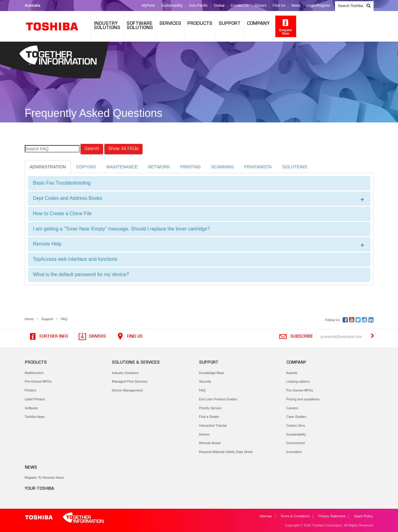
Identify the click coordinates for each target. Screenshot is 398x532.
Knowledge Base (212, 373)
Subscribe (296, 337)
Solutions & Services (136, 363)
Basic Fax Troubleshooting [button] (62, 183)
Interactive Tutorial (213, 425)
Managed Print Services (130, 381)
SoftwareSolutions (140, 26)
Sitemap (266, 516)
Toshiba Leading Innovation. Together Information (65, 518)
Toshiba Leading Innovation (55, 26)
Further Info (48, 337)
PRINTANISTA (258, 167)
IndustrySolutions (107, 26)
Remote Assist (210, 443)
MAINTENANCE (122, 167)
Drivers (261, 6)
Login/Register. (319, 6)
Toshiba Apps (35, 417)
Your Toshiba (39, 489)
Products (200, 24)
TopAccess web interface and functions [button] (75, 259)
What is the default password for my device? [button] (81, 274)
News (296, 6)
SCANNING (222, 167)
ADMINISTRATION (48, 167)
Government (296, 443)
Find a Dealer (209, 417)
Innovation (294, 452)
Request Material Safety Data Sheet (226, 452)
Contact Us (240, 6)
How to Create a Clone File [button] (62, 214)
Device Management (127, 390)
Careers (292, 408)
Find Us (279, 6)
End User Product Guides (218, 399)
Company (258, 24)
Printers (31, 390)
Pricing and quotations (303, 399)
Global (219, 6)
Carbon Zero (296, 425)
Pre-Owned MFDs (38, 381)
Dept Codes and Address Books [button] (199, 199)
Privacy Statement (332, 516)
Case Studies (296, 417)
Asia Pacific (198, 6)
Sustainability (172, 6)
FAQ (64, 319)
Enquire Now (286, 27)
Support (230, 24)
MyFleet (149, 6)
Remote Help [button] (199, 244)
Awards (292, 373)
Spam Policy (363, 516)
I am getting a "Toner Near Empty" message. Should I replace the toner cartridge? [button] (122, 229)
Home (29, 319)
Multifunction (34, 373)
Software (31, 408)
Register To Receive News (45, 478)
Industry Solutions (125, 373)
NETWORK (159, 167)
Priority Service (210, 408)
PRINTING (190, 167)
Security (205, 381)
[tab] (199, 183)
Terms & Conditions (295, 516)
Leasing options (298, 381)
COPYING (86, 167)
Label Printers (35, 399)
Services (170, 24)
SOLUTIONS (295, 167)
